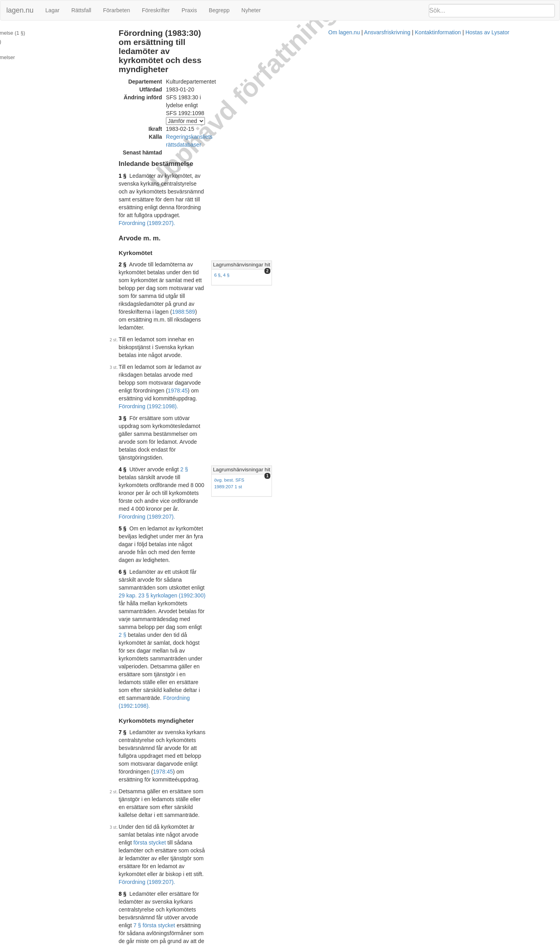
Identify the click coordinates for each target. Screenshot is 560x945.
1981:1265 (328, 622)
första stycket (344, 442)
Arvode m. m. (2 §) (26, 42)
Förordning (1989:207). (230, 141)
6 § (397, 193)
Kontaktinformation (369, 941)
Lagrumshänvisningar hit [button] (421, 182)
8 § (158, 469)
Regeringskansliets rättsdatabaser (244, 94)
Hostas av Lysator (419, 941)
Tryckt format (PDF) (192, 918)
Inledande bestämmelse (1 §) (38, 33)
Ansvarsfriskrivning (318, 941)
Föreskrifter (156, 10)
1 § (158, 125)
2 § (158, 182)
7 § (158, 394)
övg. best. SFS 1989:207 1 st (423, 279)
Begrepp (219, 10)
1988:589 (242, 198)
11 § (398, 561)
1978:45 (241, 229)
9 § (158, 551)
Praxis (189, 10)
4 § (406, 193)
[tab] (473, 183)
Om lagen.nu (275, 941)
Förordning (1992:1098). (301, 657)
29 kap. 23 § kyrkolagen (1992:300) (198, 329)
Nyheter (251, 10)
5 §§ (274, 622)
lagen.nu (20, 10)
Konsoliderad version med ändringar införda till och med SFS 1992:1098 (256, 875)
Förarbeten (116, 10)
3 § (158, 249)
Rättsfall (81, 10)
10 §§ (315, 702)
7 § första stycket (302, 477)
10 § (160, 669)
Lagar (52, 10)
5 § (158, 301)
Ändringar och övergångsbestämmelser (50, 50)
